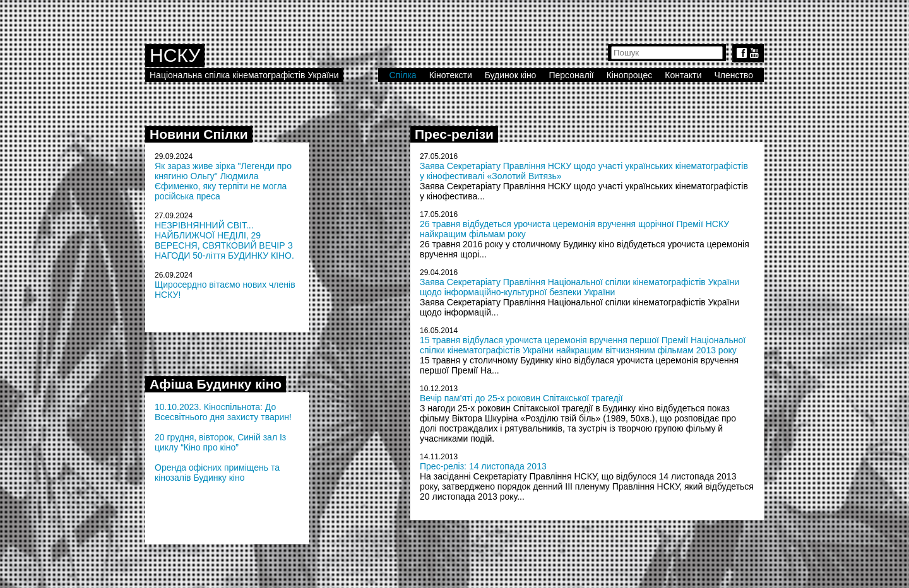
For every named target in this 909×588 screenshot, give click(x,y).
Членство (734, 75)
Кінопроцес (630, 75)
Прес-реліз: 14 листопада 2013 (483, 466)
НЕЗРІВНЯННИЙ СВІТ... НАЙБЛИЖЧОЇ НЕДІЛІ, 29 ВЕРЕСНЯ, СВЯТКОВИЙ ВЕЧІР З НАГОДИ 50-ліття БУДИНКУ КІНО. (224, 240)
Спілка (402, 75)
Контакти (683, 75)
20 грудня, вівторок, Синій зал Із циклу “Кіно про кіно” (220, 442)
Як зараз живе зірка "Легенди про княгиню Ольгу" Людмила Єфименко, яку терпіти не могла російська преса (223, 181)
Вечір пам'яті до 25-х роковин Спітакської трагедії (521, 398)
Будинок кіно (511, 75)
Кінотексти (451, 75)
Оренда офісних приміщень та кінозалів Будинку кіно (217, 473)
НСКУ (175, 55)
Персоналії (571, 75)
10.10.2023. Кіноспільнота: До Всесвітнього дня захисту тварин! (223, 412)
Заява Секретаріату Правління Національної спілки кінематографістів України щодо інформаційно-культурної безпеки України (579, 287)
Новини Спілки (199, 134)
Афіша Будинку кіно (216, 384)
